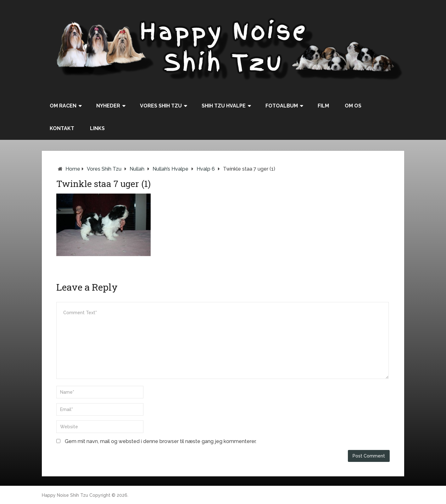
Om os (353, 106)
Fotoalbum (282, 106)
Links (97, 128)
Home (73, 169)
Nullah (137, 169)
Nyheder (108, 106)
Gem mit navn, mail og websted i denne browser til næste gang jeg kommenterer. (161, 441)
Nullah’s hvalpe (170, 169)
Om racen (63, 106)
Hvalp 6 (206, 169)
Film (323, 106)
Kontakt (62, 128)
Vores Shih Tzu (161, 106)
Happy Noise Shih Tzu (65, 495)
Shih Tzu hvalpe (224, 106)
